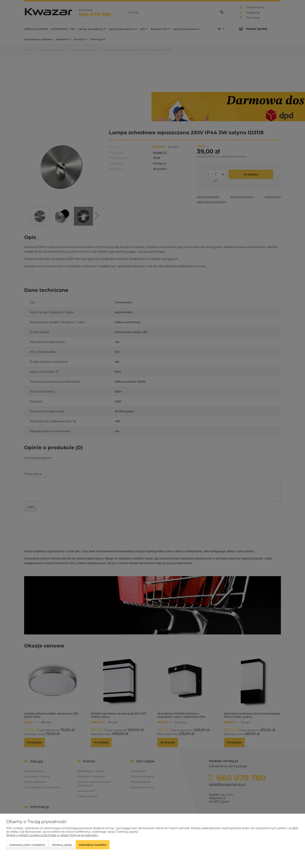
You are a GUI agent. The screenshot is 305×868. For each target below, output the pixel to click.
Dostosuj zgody (62, 845)
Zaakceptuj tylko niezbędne (27, 845)
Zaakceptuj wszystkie (93, 845)
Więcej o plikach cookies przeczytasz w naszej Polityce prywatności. (52, 835)
